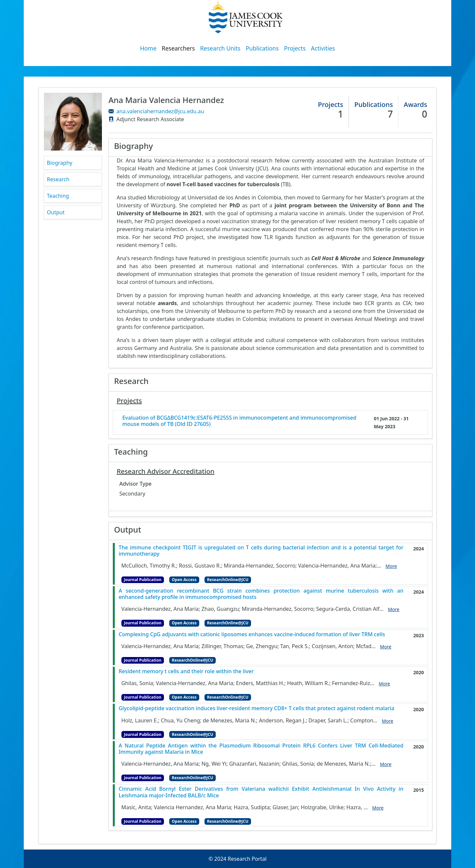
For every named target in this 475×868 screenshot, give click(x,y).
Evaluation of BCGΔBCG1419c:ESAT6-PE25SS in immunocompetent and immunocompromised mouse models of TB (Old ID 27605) (239, 421)
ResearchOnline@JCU (228, 580)
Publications (262, 48)
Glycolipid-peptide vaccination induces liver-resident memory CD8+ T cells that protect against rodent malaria (257, 708)
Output (56, 212)
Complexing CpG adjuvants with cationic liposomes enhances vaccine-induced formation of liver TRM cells (252, 634)
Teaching (58, 196)
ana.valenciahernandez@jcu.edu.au (160, 111)
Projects (295, 48)
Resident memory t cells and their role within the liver (186, 671)
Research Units (220, 48)
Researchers (178, 48)
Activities (323, 48)
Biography (60, 163)
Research (58, 179)
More (391, 566)
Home (148, 48)
